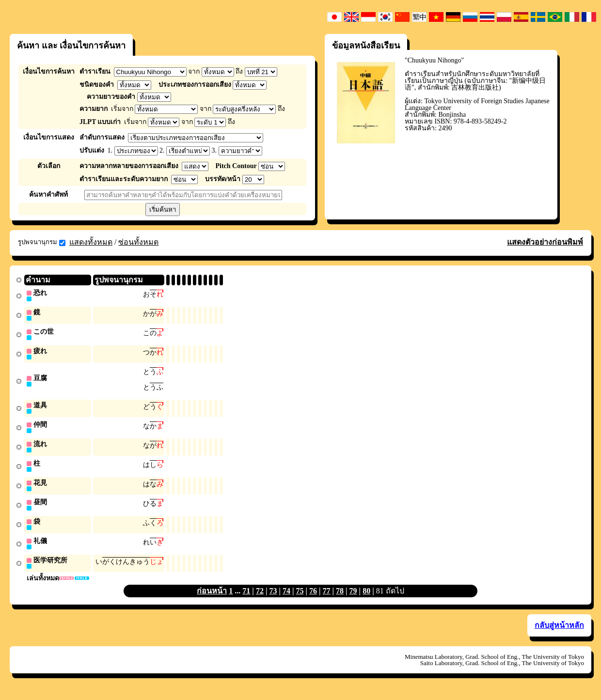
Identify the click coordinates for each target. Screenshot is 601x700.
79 (353, 598)
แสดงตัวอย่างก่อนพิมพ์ (545, 242)
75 (300, 598)
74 (286, 598)
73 (273, 598)
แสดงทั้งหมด (91, 242)
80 (366, 598)
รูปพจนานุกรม (42, 242)
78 (340, 598)
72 (260, 598)
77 (327, 598)
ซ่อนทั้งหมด (138, 242)
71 (246, 598)
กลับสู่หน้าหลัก (559, 632)
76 (313, 598)
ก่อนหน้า (212, 598)
